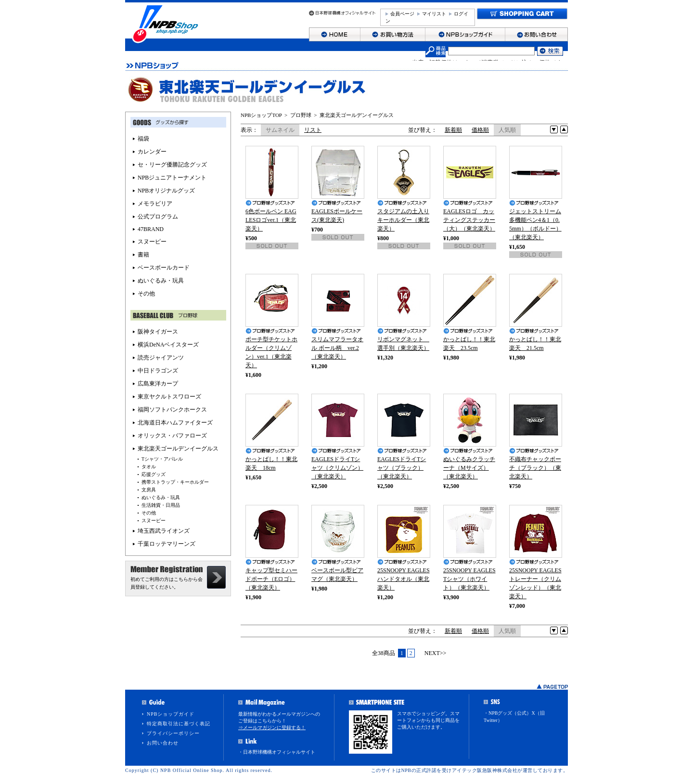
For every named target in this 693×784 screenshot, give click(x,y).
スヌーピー (152, 242)
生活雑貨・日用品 (161, 505)
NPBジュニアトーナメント (172, 178)
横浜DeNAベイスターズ (168, 345)
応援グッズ (154, 474)
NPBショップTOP (261, 115)
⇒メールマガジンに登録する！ (272, 727)
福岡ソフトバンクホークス (172, 410)
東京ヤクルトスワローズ (169, 397)
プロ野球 (301, 115)
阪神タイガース (158, 332)
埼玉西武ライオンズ (164, 531)
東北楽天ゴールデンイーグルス (357, 115)
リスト (313, 130)
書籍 (143, 255)
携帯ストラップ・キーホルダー (175, 482)
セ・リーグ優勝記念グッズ (172, 165)
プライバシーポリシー (173, 733)
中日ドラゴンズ (158, 371)
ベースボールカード (164, 268)
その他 (146, 294)
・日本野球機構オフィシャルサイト (277, 752)
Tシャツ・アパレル (162, 459)
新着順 (453, 130)
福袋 (143, 139)
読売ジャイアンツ (161, 358)
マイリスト (434, 14)
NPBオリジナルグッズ (166, 191)
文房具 (149, 490)
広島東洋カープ (158, 384)
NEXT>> (436, 653)
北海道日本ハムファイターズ (175, 423)
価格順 (480, 130)
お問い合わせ (163, 743)
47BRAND (151, 229)
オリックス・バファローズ (172, 436)
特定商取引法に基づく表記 (179, 724)
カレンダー (152, 152)
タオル (149, 467)
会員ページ (402, 14)
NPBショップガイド (171, 714)
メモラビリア (155, 204)
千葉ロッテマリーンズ (167, 544)
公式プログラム (158, 217)
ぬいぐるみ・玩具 (161, 281)
